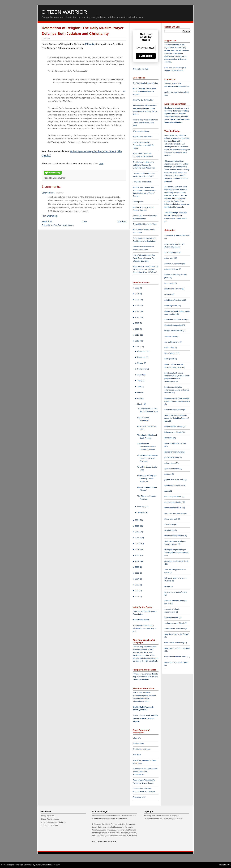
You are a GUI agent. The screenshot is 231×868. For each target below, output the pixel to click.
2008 (137, 555)
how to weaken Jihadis (174, 427)
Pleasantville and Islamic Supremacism (111, 819)
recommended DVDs (173, 508)
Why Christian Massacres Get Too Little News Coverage (148, 458)
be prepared (169, 283)
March (140, 404)
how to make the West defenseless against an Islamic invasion (177, 390)
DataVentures (48, 193)
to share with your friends (175, 623)
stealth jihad (169, 530)
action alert (169, 258)
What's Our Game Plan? (143, 137)
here (101, 164)
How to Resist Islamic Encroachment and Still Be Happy (143, 145)
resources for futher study (175, 513)
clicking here (169, 50)
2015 (137, 347)
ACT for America (171, 252)
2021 (137, 311)
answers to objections (173, 264)
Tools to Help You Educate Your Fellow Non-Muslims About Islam (145, 123)
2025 (137, 288)
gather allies (169, 348)
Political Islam (138, 744)
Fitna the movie (171, 336)
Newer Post (47, 221)
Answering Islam (139, 797)
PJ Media (90, 44)
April (139, 398)
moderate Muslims (172, 457)
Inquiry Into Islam (48, 816)
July (139, 381)
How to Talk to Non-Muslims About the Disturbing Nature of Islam (177, 418)
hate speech (170, 359)
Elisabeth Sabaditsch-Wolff (175, 320)
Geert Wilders (170, 353)
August (140, 375)
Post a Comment (50, 216)
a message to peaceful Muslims (177, 235)
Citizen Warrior (64, 12)
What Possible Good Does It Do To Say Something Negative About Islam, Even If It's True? (145, 269)
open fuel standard (172, 469)
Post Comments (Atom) (64, 225)
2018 (137, 329)
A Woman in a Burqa (141, 131)
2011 (137, 538)
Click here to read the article (104, 841)
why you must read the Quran (176, 662)
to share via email (172, 617)
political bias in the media (175, 480)
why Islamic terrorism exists (176, 657)
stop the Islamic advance (175, 536)
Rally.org (180, 48)
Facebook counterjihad (174, 325)
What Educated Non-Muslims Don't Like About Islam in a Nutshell (144, 92)
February (141, 507)
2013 (137, 526)
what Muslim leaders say (175, 643)
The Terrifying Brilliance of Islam (145, 83)
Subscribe (146, 56)
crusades (168, 294)
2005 (137, 573)
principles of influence (173, 485)
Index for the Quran (141, 620)
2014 (137, 520)
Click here (145, 680)
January (141, 512)
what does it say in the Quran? (177, 634)
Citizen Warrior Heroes (50, 819)
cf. (124, 91)
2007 (137, 561)
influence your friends (173, 432)
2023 (137, 300)
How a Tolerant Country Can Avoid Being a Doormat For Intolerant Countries (144, 258)
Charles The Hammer (173, 289)
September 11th (171, 519)
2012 (137, 532)
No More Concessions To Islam (53, 822)
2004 (137, 579)
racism (167, 491)
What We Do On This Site (143, 100)
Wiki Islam (137, 755)
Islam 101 (137, 738)
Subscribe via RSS (141, 69)
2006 (137, 567)
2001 (137, 596)
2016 (137, 341)
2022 (137, 305)
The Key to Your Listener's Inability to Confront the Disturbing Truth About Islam (144, 165)
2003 (137, 585)
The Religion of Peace (142, 749)
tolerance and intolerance (175, 629)
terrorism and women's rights (176, 592)
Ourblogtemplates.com (45, 865)
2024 (137, 294)
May (139, 392)
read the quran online (173, 497)
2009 (137, 549)
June (139, 387)
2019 (137, 323)
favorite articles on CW (174, 331)
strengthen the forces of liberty (177, 561)
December (142, 351)
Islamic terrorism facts (173, 452)
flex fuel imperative (172, 342)
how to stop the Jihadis (174, 410)
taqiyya (168, 181)
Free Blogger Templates (13, 865)
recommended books (173, 502)
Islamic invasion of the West (175, 443)
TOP (228, 865)
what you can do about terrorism (177, 648)
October (141, 363)
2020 (137, 317)
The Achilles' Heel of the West (145, 224)
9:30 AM (60, 193)
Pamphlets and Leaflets (142, 182)
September (142, 369)
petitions (168, 474)
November (142, 357)
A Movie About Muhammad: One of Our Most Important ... (147, 447)
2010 (137, 544)
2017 (137, 335)
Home (84, 221)
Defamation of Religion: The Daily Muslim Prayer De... (147, 479)
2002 (137, 591)
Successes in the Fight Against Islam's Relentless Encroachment (145, 772)
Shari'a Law (169, 525)
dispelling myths (171, 306)
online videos (170, 463)
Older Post (122, 221)
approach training (172, 269)
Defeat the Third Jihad (50, 825)
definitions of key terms (174, 300)
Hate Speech (138, 202)
